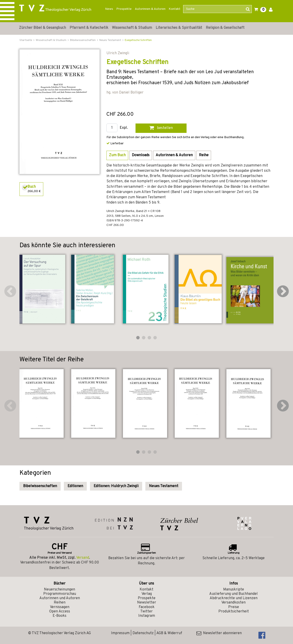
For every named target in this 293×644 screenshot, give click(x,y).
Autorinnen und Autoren (60, 598)
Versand (83, 558)
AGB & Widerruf (169, 633)
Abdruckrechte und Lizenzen (234, 598)
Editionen (75, 486)
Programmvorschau (60, 594)
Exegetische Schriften (138, 40)
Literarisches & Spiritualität (179, 28)
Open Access (60, 612)
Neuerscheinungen (60, 590)
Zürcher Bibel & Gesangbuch (42, 28)
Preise (234, 607)
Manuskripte (234, 590)
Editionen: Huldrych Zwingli (116, 486)
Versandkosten (233, 603)
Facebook (147, 607)
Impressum (120, 633)
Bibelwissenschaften (40, 486)
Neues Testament (164, 486)
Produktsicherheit (234, 612)
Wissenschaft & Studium (132, 28)
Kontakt (175, 9)
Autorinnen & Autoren (150, 9)
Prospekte (124, 9)
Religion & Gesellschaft (225, 28)
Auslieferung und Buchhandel (233, 594)
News (109, 9)
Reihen (60, 603)
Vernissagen (60, 607)
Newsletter (147, 603)
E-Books (60, 616)
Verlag (147, 594)
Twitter (146, 612)
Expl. (124, 128)
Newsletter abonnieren (219, 633)
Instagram (147, 616)
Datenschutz (143, 633)
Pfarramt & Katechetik (89, 28)
